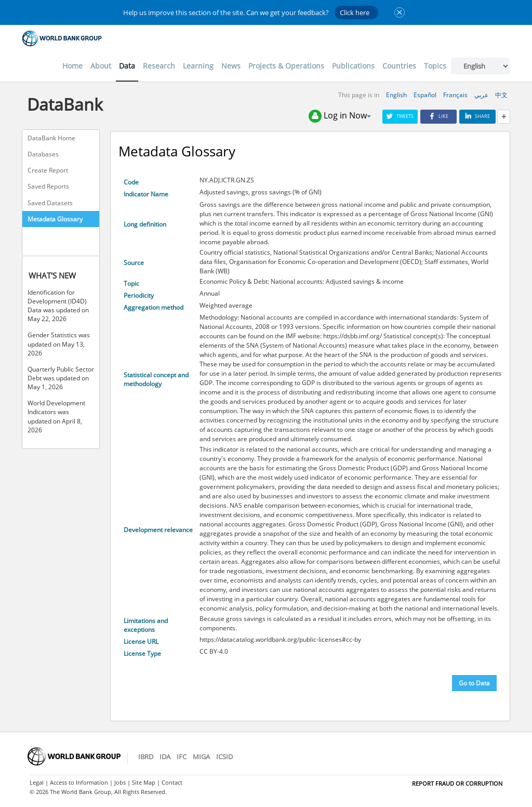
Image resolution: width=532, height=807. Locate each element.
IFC (182, 757)
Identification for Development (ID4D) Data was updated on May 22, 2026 (58, 306)
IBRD (146, 757)
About (101, 66)
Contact (172, 782)
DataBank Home (51, 138)
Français (455, 95)
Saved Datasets (50, 203)
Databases (43, 154)
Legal (37, 782)
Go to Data (474, 683)
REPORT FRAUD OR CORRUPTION (457, 783)
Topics (435, 66)
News (231, 66)
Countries (399, 66)
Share (477, 116)
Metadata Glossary (55, 219)
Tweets (400, 116)
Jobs (120, 782)
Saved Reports (48, 186)
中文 (501, 95)
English (396, 95)
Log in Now (340, 116)
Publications (353, 66)
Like (438, 116)
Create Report (48, 170)
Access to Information (79, 782)
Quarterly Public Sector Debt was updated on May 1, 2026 (61, 378)
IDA (165, 757)
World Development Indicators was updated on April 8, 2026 (56, 416)
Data (127, 66)
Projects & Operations (286, 66)
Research (159, 66)
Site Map (144, 782)
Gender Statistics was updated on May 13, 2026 (59, 344)
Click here (355, 12)
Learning (198, 66)
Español (425, 95)
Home (72, 66)
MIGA (201, 757)
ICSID (224, 757)
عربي (481, 95)
